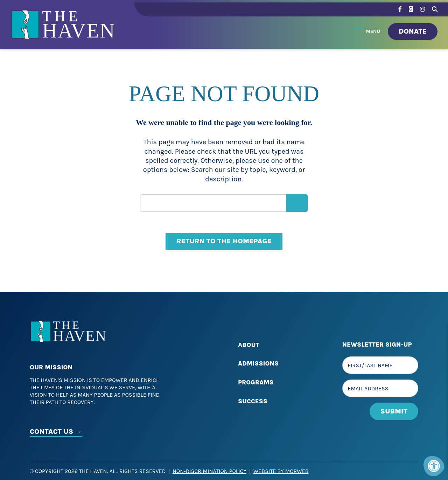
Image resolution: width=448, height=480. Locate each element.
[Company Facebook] (400, 9)
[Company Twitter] (411, 9)
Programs (256, 382)
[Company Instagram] (422, 9)
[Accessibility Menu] (434, 466)
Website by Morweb (281, 471)
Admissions (258, 363)
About (249, 345)
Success (253, 401)
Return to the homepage (224, 241)
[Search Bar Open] (435, 8)
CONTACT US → (56, 432)
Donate (413, 31)
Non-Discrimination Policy (209, 471)
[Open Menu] (367, 32)
